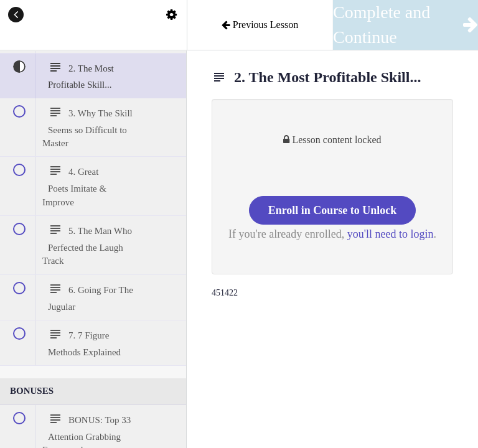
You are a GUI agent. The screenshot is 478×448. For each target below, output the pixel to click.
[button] (16, 16)
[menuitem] (171, 16)
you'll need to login (391, 234)
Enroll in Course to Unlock (333, 210)
